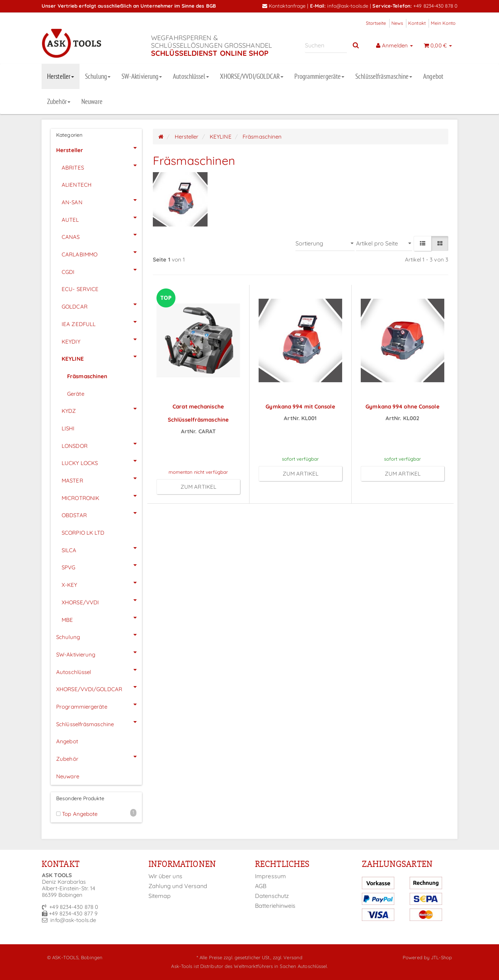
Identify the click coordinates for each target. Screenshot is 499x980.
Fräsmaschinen (87, 376)
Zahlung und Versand (178, 886)
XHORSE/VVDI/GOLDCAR (252, 76)
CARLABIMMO (102, 252)
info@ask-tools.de (348, 6)
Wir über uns (165, 876)
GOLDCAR (102, 305)
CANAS (102, 235)
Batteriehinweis (275, 906)
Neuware (92, 101)
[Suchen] (326, 45)
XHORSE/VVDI (102, 600)
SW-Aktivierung (142, 76)
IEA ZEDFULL (102, 322)
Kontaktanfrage (284, 6)
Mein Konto (443, 23)
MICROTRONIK (102, 496)
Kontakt (417, 23)
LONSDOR (102, 444)
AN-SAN (102, 200)
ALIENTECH (77, 185)
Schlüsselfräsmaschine (384, 76)
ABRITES (102, 166)
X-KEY (102, 583)
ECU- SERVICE (80, 289)
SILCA (102, 548)
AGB (261, 886)
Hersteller (61, 76)
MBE (102, 618)
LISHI (68, 428)
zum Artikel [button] (198, 487)
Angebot (433, 76)
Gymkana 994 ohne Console (402, 406)
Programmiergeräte (319, 76)
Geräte (76, 394)
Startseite (376, 23)
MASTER (102, 479)
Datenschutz (272, 896)
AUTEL (102, 218)
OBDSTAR (102, 513)
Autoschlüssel (191, 76)
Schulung (98, 76)
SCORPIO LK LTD (83, 533)
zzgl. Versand (288, 957)
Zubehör (59, 101)
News (397, 23)
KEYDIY (102, 340)
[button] (422, 243)
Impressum (270, 876)
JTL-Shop (441, 957)
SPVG (102, 565)
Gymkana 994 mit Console (300, 406)
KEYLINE (102, 357)
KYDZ (102, 409)
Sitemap (160, 896)
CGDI (102, 270)
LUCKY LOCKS (102, 461)
